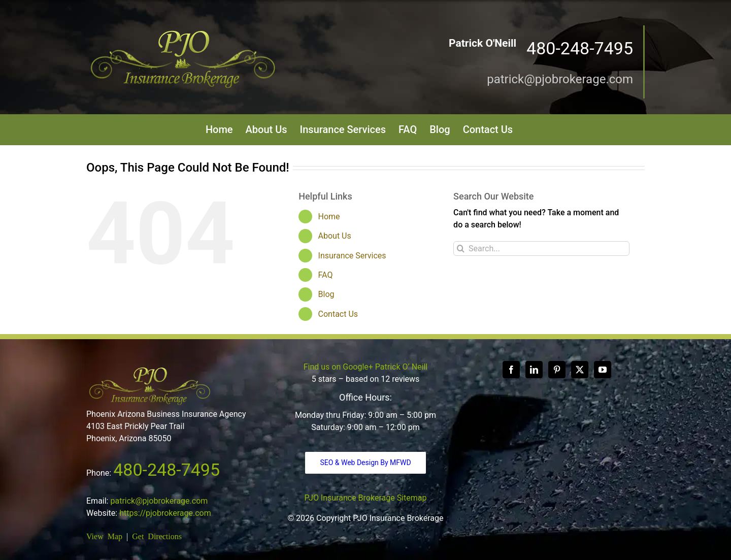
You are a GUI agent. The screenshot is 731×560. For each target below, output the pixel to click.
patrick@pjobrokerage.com (560, 79)
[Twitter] (580, 370)
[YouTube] (603, 370)
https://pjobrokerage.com (165, 513)
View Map (104, 536)
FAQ (326, 275)
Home (329, 217)
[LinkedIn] (534, 370)
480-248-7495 (167, 470)
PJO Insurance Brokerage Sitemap (366, 498)
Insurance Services (352, 256)
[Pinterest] (557, 370)
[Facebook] (511, 370)
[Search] (461, 249)
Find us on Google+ (338, 367)
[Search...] (541, 249)
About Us (335, 236)
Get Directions (157, 536)
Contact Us (338, 314)
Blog (326, 294)
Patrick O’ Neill (401, 367)
